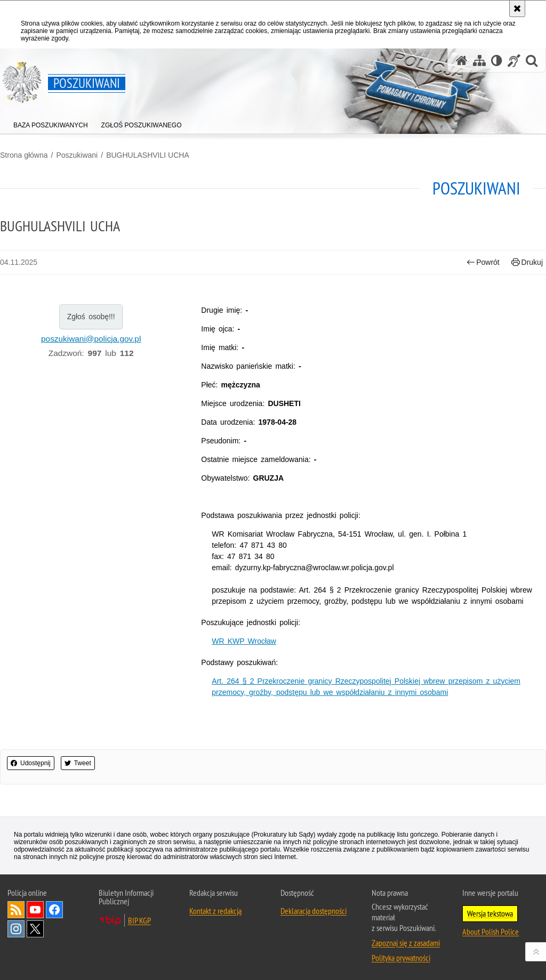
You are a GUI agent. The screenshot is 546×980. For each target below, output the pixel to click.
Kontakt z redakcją (215, 911)
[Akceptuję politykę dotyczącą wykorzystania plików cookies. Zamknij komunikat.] (517, 9)
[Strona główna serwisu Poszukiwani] (462, 60)
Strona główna (24, 155)
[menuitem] (51, 123)
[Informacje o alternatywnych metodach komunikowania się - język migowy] (514, 60)
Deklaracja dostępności (314, 911)
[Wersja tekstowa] (497, 60)
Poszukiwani (77, 155)
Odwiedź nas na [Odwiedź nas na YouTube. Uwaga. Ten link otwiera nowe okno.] (35, 910)
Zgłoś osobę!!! (91, 317)
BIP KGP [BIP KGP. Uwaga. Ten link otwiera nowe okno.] (139, 920)
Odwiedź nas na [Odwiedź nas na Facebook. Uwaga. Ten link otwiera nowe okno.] (54, 910)
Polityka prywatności (401, 958)
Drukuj (527, 262)
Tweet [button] (78, 763)
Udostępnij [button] (31, 763)
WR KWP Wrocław (244, 641)
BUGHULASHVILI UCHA (148, 155)
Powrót (483, 262)
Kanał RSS (16, 910)
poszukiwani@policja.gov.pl (91, 339)
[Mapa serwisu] (479, 60)
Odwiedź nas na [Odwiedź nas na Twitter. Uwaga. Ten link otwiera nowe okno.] (35, 929)
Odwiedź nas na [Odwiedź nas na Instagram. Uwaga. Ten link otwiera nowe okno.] (16, 929)
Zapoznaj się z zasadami (406, 943)
